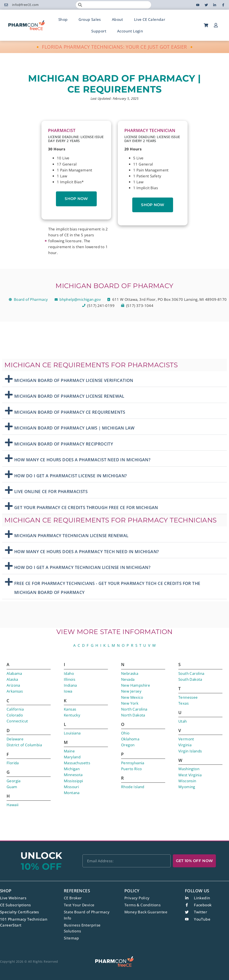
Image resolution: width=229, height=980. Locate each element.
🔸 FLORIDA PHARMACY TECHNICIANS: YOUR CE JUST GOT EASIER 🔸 (115, 47)
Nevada (128, 679)
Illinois (70, 679)
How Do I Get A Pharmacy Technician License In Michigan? (82, 567)
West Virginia (190, 775)
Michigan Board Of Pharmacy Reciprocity (64, 444)
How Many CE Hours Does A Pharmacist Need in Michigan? (82, 460)
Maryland (72, 757)
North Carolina (134, 709)
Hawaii (13, 805)
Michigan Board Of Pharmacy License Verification (74, 380)
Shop (63, 19)
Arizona (13, 685)
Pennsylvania (133, 763)
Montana (72, 793)
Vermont (186, 739)
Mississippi (73, 781)
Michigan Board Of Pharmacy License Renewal (69, 396)
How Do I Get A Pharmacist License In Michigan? (71, 476)
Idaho (69, 673)
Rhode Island (133, 787)
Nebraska (130, 673)
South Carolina (191, 673)
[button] (114, 379)
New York (130, 703)
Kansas (70, 709)
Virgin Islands (190, 751)
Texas (183, 703)
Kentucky (72, 715)
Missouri (71, 787)
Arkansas (15, 691)
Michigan (72, 769)
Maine (69, 751)
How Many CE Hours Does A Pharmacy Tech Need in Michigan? (87, 552)
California (15, 709)
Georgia (14, 781)
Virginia (185, 745)
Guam (12, 787)
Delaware (15, 739)
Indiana (70, 685)
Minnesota (73, 775)
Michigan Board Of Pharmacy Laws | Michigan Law (74, 428)
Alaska (12, 679)
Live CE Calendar (150, 19)
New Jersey (131, 691)
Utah (183, 721)
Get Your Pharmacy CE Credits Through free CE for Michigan (86, 508)
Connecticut (17, 721)
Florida (13, 763)
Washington (189, 769)
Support (99, 31)
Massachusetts (77, 763)
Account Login (130, 31)
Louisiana (72, 733)
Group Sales (90, 19)
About (117, 19)
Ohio (125, 733)
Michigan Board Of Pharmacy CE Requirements (70, 412)
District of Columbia (24, 745)
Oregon (128, 745)
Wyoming (187, 787)
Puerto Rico (131, 769)
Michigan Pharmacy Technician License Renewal (71, 536)
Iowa (68, 691)
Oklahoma (130, 739)
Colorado (15, 715)
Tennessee (188, 697)
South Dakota (190, 679)
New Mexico (132, 697)
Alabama (14, 673)
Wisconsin (187, 781)
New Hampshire (136, 685)
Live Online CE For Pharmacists (51, 492)
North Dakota (133, 715)
